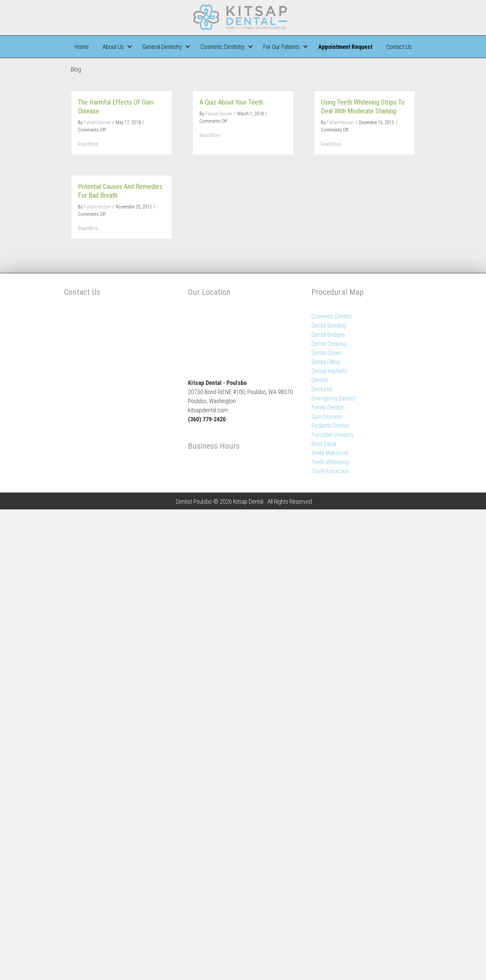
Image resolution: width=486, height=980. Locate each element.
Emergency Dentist (333, 398)
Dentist (320, 380)
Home (82, 47)
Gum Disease (327, 416)
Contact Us (399, 47)
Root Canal (324, 444)
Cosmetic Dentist (331, 316)
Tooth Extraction (330, 471)
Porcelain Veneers (333, 435)
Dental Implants (329, 371)
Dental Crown (327, 353)
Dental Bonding (329, 325)
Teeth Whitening (330, 462)
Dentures (322, 389)
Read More (88, 144)
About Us (113, 47)
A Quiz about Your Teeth (231, 102)
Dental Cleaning (329, 344)
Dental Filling (326, 362)
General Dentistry (162, 47)
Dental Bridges (328, 334)
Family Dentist (328, 407)
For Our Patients (281, 47)
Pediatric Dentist (330, 426)
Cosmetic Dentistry (223, 47)
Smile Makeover (330, 453)
